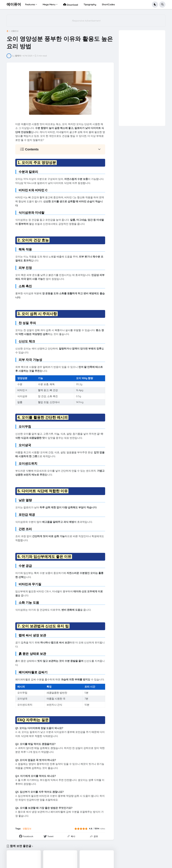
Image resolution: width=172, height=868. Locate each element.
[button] (155, 5)
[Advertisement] (142, 77)
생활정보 (15, 31)
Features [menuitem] (30, 4)
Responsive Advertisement (86, 21)
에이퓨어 (14, 4)
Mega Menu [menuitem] (49, 4)
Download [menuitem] (71, 4)
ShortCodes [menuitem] (108, 4)
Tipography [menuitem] (90, 4)
